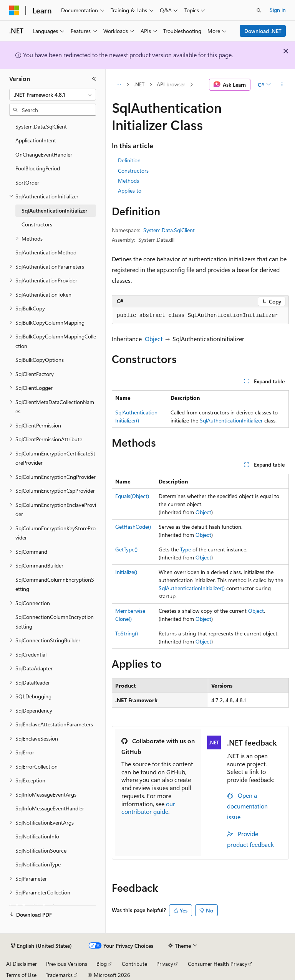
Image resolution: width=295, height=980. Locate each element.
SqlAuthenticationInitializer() (192, 588)
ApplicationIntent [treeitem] (36, 140)
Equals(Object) (132, 496)
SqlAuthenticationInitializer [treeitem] (54, 210)
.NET (139, 84)
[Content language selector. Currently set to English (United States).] (41, 946)
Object (154, 339)
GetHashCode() (133, 527)
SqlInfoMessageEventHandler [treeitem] (50, 808)
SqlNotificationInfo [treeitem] (37, 836)
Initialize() (126, 572)
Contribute (134, 964)
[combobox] (53, 95)
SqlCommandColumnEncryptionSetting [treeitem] (55, 584)
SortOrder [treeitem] (27, 182)
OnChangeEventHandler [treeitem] (44, 154)
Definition (129, 160)
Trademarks (59, 975)
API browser (171, 84)
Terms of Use (21, 975)
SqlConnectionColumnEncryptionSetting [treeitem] (55, 622)
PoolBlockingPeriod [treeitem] (38, 168)
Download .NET (263, 31)
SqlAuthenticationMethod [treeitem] (46, 252)
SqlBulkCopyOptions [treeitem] (40, 360)
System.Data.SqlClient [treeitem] (41, 126)
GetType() (126, 549)
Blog (102, 964)
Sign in (278, 10)
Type (186, 549)
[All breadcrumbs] (118, 85)
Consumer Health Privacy (218, 964)
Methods (128, 181)
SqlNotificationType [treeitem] (38, 864)
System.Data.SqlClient (169, 230)
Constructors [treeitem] (37, 224)
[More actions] (282, 85)
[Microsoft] (14, 10)
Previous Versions (67, 964)
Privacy (165, 964)
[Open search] (259, 10)
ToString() (127, 633)
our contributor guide (148, 808)
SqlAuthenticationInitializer (231, 420)
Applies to (130, 191)
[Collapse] (94, 79)
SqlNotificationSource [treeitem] (41, 850)
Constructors (133, 171)
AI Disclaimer (22, 964)
